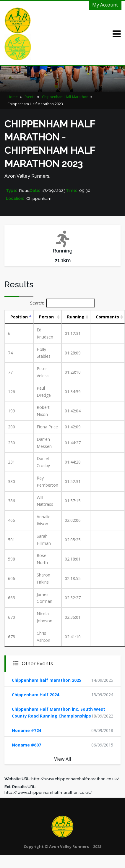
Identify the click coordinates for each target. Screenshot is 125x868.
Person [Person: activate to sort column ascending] (46, 317)
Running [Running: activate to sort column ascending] (76, 317)
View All (62, 759)
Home (13, 97)
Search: (62, 303)
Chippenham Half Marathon (65, 97)
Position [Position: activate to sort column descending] (19, 317)
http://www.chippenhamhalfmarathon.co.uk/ (75, 779)
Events (30, 97)
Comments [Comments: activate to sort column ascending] (107, 317)
